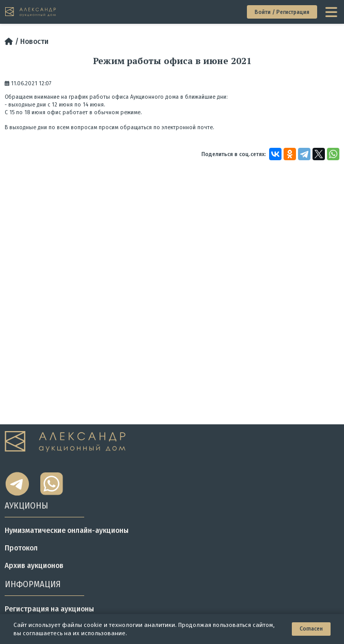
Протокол (21, 548)
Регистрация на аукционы (49, 609)
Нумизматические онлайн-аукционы (67, 531)
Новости (34, 42)
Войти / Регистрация (282, 12)
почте (205, 127)
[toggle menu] (332, 12)
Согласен (311, 629)
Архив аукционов (34, 566)
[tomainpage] (31, 12)
